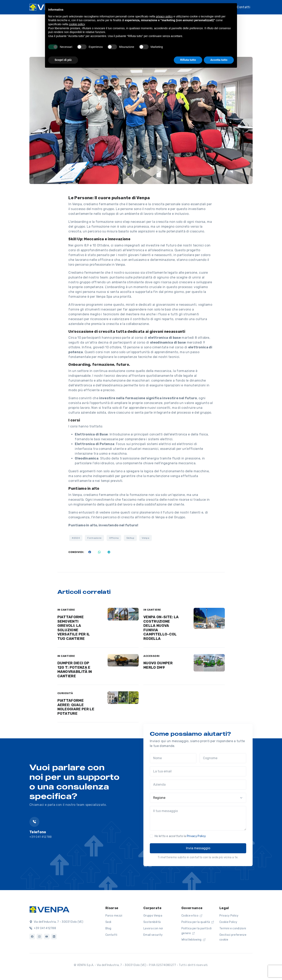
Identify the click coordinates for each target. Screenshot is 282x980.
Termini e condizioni (233, 928)
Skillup (130, 538)
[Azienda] (198, 785)
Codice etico (192, 916)
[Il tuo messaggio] (198, 818)
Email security (153, 935)
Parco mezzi (114, 916)
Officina (114, 538)
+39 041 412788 (43, 928)
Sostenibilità (152, 922)
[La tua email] (198, 771)
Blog (108, 928)
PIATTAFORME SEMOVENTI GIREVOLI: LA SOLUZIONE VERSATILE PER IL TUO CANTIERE (74, 628)
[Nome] (173, 758)
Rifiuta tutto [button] (188, 60)
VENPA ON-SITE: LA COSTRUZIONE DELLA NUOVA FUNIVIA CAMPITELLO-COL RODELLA (161, 628)
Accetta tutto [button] (219, 60)
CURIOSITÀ (65, 693)
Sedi (108, 922)
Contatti (243, 7)
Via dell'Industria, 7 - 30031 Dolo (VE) (56, 922)
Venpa (145, 538)
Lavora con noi (153, 928)
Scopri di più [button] (63, 60)
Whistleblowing (193, 940)
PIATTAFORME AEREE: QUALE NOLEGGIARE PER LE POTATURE (76, 707)
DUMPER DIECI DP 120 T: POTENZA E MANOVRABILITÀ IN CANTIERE (75, 670)
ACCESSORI (151, 656)
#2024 (76, 538)
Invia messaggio (198, 848)
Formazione (94, 538)
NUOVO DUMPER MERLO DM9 (158, 665)
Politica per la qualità (198, 922)
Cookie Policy (228, 922)
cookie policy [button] (77, 24)
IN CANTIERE (66, 610)
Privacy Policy (196, 836)
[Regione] (198, 798)
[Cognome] (223, 758)
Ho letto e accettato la (180, 836)
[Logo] (49, 909)
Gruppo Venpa (153, 916)
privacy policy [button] (164, 16)
